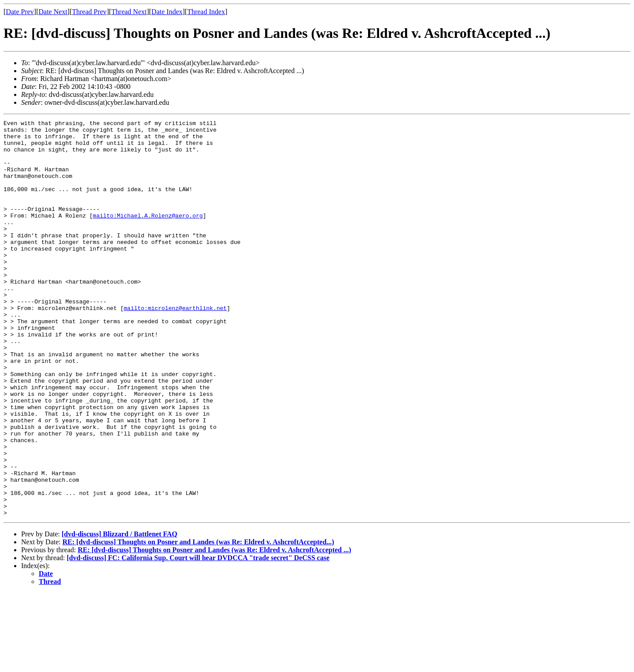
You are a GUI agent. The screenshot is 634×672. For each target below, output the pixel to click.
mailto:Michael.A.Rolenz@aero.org (148, 235)
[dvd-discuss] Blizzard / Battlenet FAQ (120, 613)
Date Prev (20, 12)
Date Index (167, 12)
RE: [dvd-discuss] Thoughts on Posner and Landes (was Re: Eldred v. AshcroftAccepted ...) (214, 629)
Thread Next (129, 12)
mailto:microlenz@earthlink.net (175, 346)
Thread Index (206, 12)
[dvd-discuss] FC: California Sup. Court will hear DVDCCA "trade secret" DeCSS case (198, 637)
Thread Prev (89, 12)
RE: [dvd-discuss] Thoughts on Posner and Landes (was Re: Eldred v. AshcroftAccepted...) (198, 621)
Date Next (53, 12)
